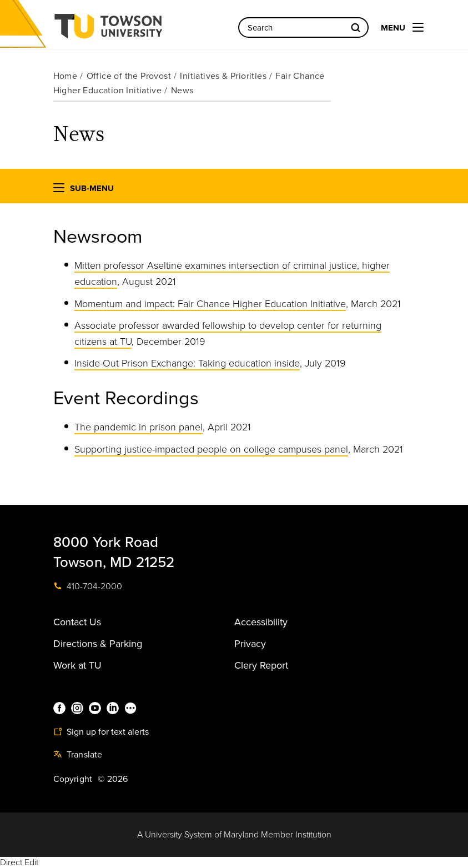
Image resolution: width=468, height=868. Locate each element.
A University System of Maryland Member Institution (234, 835)
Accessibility (261, 622)
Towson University (138, 30)
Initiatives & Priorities (223, 76)
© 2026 (113, 779)
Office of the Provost (129, 76)
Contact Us (77, 622)
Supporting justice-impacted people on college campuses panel (211, 449)
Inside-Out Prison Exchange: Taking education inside (187, 363)
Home (66, 76)
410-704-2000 (88, 586)
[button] (59, 190)
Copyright (73, 779)
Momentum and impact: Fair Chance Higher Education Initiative (210, 304)
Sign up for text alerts (101, 732)
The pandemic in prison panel (139, 427)
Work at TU (77, 665)
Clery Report (261, 665)
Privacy (250, 644)
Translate (78, 755)
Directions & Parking (98, 644)
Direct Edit (19, 862)
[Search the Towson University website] (303, 27)
